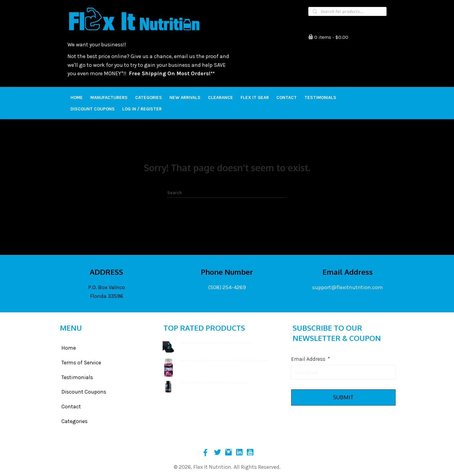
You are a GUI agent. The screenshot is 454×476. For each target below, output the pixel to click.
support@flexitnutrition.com (348, 287)
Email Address (311, 359)
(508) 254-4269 (227, 287)
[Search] (227, 193)
